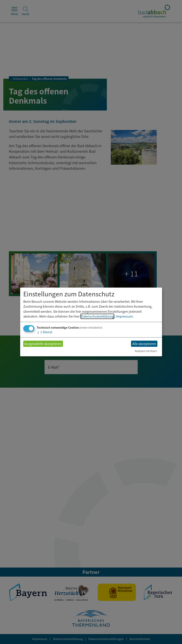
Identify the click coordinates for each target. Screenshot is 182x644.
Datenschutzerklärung (97, 316)
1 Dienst (44, 332)
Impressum (124, 316)
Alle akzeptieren (144, 344)
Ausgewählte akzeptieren (43, 344)
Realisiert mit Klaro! (146, 351)
